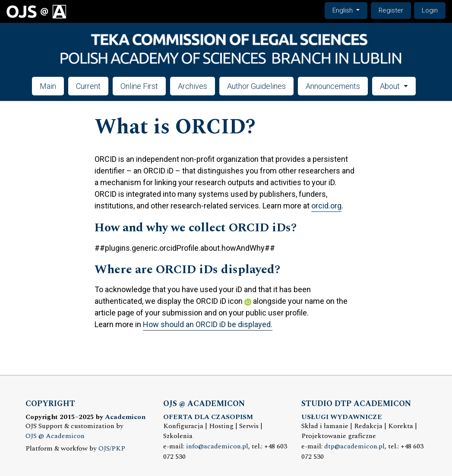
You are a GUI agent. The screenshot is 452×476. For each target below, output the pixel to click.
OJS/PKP (112, 449)
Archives (193, 86)
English (350, 10)
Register (391, 10)
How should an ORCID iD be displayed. (208, 324)
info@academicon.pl (217, 446)
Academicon (125, 417)
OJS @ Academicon (55, 436)
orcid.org (326, 206)
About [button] (391, 86)
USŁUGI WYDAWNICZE (342, 417)
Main (48, 86)
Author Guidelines (256, 86)
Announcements (333, 86)
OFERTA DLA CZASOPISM (208, 417)
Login (430, 10)
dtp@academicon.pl (354, 446)
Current (88, 86)
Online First (139, 86)
